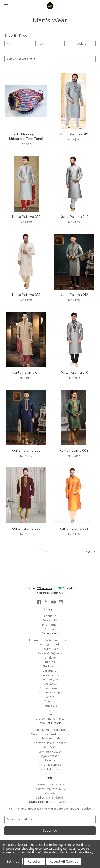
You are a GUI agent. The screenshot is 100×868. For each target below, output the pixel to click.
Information (50, 625)
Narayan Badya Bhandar (50, 743)
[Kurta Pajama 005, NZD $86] (74, 495)
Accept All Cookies (64, 861)
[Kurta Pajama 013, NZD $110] (26, 261)
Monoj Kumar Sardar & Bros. (50, 734)
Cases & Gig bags (50, 653)
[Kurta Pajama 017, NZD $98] (74, 101)
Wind (50, 714)
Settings (13, 861)
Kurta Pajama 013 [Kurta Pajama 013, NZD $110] (26, 295)
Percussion (50, 684)
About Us (50, 616)
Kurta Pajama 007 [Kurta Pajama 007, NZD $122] (26, 528)
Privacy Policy (84, 852)
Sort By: (12, 59)
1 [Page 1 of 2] (40, 552)
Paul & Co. (50, 747)
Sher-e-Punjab (50, 739)
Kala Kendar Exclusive (50, 730)
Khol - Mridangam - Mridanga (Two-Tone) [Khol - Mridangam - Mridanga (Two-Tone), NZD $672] (26, 136)
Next (90, 552)
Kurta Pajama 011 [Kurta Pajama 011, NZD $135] (26, 372)
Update (81, 43)
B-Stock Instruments (50, 719)
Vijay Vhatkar (50, 756)
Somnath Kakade (50, 752)
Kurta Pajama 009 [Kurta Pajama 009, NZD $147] (26, 450)
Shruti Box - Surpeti (50, 693)
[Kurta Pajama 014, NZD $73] (74, 184)
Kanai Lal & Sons (50, 769)
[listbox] (31, 59)
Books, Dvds (50, 649)
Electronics (50, 666)
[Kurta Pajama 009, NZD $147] (26, 417)
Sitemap (50, 629)
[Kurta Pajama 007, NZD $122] (26, 495)
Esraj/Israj (50, 671)
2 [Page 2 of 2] (47, 552)
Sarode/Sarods (50, 688)
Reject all (35, 861)
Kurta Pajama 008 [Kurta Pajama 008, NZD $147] (74, 450)
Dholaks (50, 658)
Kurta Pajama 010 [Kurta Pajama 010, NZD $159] (74, 372)
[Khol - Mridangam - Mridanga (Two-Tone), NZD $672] (26, 101)
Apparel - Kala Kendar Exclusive (50, 640)
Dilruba (50, 662)
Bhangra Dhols (50, 644)
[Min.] (19, 43)
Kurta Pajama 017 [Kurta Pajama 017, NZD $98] (74, 134)
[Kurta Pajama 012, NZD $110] (74, 261)
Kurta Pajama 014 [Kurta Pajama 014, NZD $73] (74, 217)
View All (50, 773)
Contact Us (50, 620)
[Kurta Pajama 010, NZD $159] (74, 339)
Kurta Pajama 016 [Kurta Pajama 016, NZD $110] (26, 217)
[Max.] (50, 43)
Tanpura (50, 710)
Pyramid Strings (50, 765)
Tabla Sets (50, 706)
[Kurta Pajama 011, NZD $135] (26, 339)
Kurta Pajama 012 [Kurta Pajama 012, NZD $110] (74, 295)
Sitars (50, 697)
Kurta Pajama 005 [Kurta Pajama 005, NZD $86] (74, 528)
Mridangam (50, 679)
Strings (50, 701)
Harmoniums (50, 675)
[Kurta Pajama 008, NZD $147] (74, 417)
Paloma (50, 760)
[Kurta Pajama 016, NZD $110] (26, 184)
